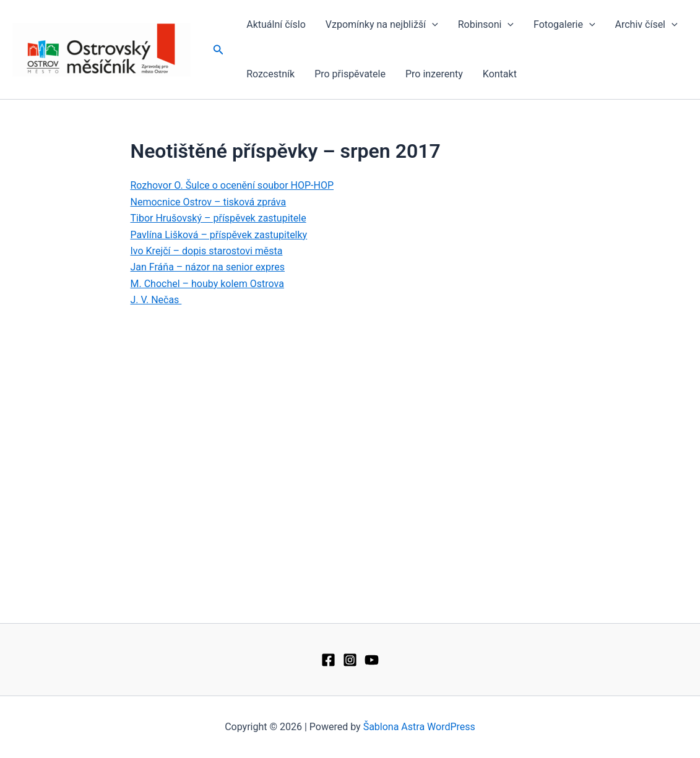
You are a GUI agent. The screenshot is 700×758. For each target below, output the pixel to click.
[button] (218, 50)
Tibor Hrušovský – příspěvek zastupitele (218, 218)
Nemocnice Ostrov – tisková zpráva (209, 202)
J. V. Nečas (156, 300)
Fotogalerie (564, 25)
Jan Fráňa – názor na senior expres (208, 267)
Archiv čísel (646, 25)
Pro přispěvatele (350, 74)
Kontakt (500, 74)
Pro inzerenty (434, 74)
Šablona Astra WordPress (419, 727)
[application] (432, 25)
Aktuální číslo (276, 24)
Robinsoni (486, 25)
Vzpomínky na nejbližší (382, 25)
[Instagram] (350, 660)
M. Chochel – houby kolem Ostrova (207, 284)
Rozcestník (270, 74)
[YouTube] (372, 660)
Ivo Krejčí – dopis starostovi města (207, 251)
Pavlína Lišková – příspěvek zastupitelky (219, 235)
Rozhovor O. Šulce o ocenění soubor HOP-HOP (232, 185)
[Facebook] (328, 660)
